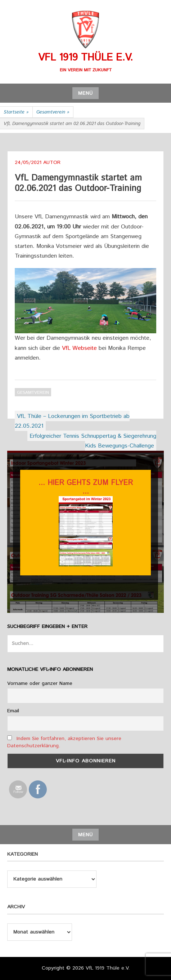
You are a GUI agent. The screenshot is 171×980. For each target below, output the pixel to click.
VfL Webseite (79, 348)
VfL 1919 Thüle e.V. (85, 58)
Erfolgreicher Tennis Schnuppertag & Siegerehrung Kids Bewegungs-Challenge (93, 441)
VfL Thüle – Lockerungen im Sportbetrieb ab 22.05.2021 (72, 421)
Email (13, 711)
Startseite (16, 112)
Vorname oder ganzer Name (40, 683)
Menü (85, 93)
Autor (52, 162)
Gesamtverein (53, 112)
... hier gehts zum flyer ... (86, 487)
